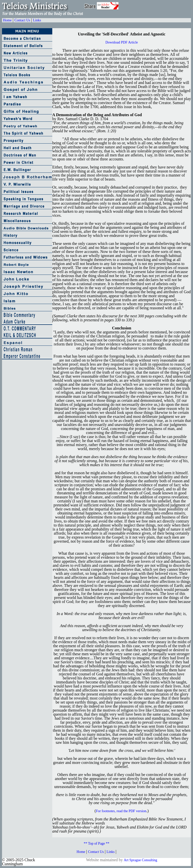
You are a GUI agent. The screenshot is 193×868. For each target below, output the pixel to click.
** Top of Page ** (96, 843)
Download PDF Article (122, 42)
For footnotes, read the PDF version (121, 811)
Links (37, 20)
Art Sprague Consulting (141, 860)
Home (7, 20)
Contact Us (22, 20)
